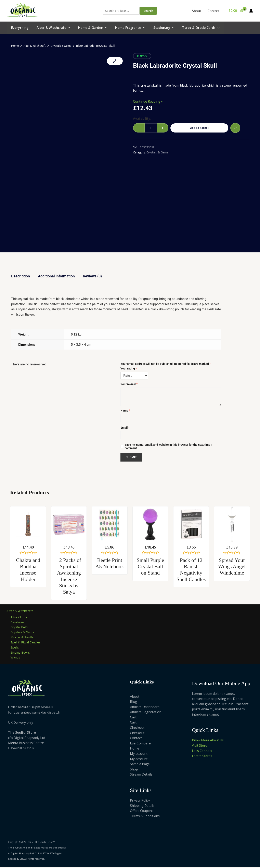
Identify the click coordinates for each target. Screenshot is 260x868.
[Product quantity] (151, 128)
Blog (134, 703)
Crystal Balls (20, 627)
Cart (133, 719)
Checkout (137, 729)
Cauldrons (18, 622)
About (196, 11)
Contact (213, 11)
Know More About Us (208, 742)
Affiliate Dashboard (145, 708)
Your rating (129, 368)
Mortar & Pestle (23, 638)
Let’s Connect (202, 752)
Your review (129, 384)
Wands (16, 658)
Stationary (164, 28)
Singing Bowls (21, 653)
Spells (15, 648)
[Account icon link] (251, 11)
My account (139, 755)
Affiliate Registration (146, 713)
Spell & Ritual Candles (27, 643)
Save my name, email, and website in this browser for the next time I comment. (168, 446)
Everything (20, 28)
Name (125, 411)
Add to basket (199, 128)
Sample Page (140, 765)
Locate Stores (202, 757)
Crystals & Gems (61, 46)
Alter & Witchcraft (53, 28)
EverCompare (140, 745)
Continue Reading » (148, 101)
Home (15, 46)
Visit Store (200, 747)
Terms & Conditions (145, 817)
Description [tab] (21, 276)
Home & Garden (93, 28)
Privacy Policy (140, 802)
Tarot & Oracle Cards (201, 28)
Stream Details (141, 776)
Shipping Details (142, 807)
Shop (134, 771)
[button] (68, 28)
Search (148, 11)
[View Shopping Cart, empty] (236, 11)
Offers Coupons (142, 812)
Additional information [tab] (56, 276)
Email (125, 428)
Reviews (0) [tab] (92, 276)
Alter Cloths (19, 617)
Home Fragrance (130, 28)
